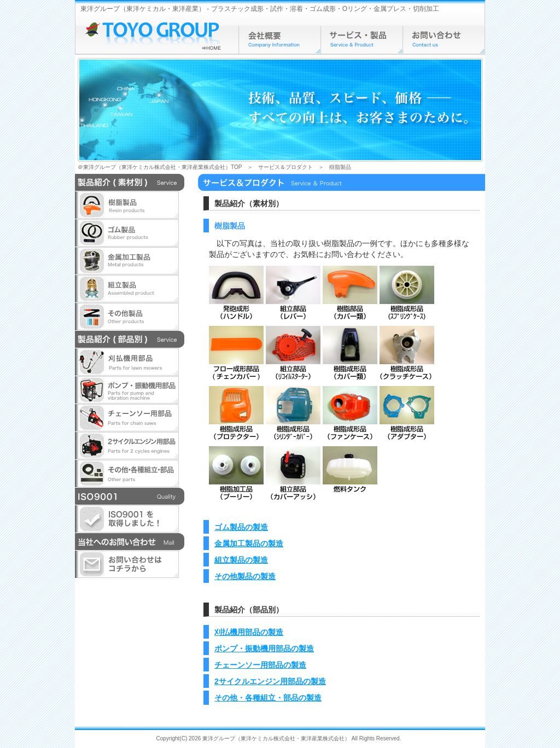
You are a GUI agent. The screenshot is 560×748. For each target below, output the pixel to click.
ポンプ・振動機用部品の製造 (264, 648)
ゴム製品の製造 (241, 527)
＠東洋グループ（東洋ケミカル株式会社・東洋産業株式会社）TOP (160, 167)
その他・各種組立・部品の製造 (268, 698)
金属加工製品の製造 (249, 544)
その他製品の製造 (245, 576)
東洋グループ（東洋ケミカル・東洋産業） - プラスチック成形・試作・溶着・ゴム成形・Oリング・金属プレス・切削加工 (260, 9)
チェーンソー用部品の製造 (260, 665)
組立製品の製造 (241, 560)
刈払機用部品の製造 (249, 632)
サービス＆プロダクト (285, 167)
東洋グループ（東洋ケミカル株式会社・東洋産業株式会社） (276, 738)
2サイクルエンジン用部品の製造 (270, 681)
